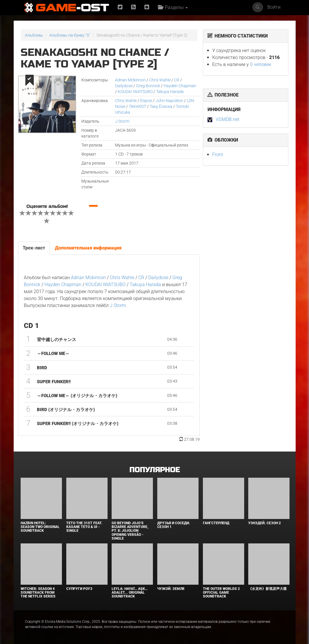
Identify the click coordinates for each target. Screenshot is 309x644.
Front (218, 155)
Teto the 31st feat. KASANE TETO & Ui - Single (84, 527)
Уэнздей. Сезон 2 (265, 523)
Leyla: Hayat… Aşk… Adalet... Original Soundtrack (130, 593)
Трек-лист (34, 248)
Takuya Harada (170, 92)
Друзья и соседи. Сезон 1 (174, 525)
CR (177, 80)
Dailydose (124, 86)
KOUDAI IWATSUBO (135, 92)
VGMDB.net (227, 119)
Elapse (146, 101)
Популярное (154, 470)
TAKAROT (137, 106)
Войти (274, 7)
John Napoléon (169, 101)
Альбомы (34, 35)
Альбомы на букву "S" (70, 35)
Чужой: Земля (171, 589)
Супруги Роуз (79, 589)
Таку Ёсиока (161, 106)
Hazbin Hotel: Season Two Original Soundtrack (40, 527)
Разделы (173, 7)
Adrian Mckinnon (130, 80)
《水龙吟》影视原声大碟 (267, 589)
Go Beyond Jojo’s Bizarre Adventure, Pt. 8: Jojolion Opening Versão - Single (130, 531)
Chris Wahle (160, 80)
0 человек (261, 64)
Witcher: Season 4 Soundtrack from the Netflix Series (38, 593)
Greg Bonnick (148, 86)
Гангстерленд (216, 523)
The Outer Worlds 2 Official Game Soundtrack (221, 593)
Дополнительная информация (88, 248)
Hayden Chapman (180, 86)
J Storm (122, 121)
